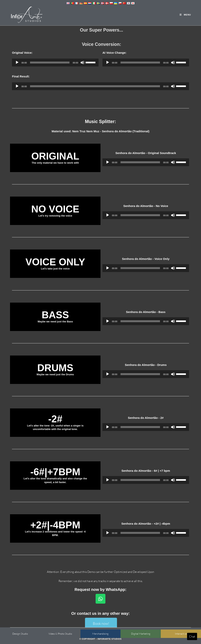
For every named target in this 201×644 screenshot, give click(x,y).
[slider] (50, 63)
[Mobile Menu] (185, 15)
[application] (55, 63)
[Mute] (82, 63)
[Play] (17, 63)
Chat (192, 636)
